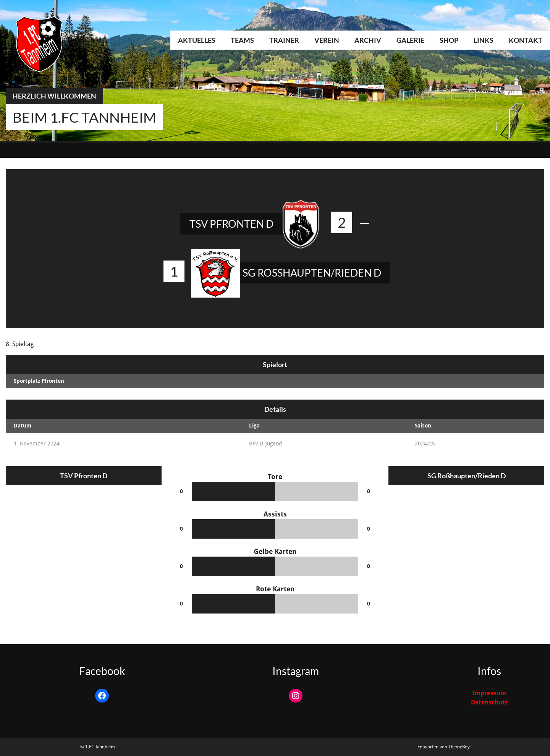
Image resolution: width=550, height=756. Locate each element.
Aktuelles (197, 40)
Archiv (368, 40)
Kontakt (526, 40)
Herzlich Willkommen (54, 96)
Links (484, 40)
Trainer (284, 40)
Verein (327, 40)
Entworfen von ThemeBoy (444, 747)
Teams (242, 40)
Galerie (410, 40)
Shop (449, 40)
